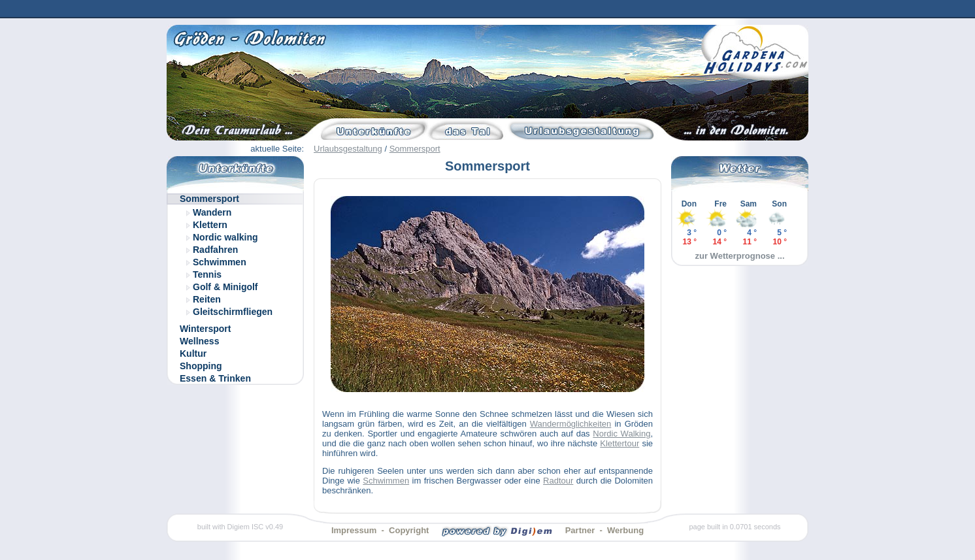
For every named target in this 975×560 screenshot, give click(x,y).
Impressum (354, 530)
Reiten (207, 299)
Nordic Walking (621, 434)
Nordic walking (225, 237)
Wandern (212, 212)
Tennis (207, 274)
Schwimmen (220, 262)
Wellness (199, 341)
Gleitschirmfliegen (233, 312)
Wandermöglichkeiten (571, 424)
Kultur (193, 354)
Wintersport (205, 329)
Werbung (625, 530)
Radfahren (215, 250)
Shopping (201, 366)
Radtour (558, 481)
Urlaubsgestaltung (348, 149)
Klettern (210, 225)
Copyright (409, 530)
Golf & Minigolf (225, 287)
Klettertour (620, 443)
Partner (580, 530)
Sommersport (415, 149)
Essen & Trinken (215, 378)
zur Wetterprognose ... (740, 256)
